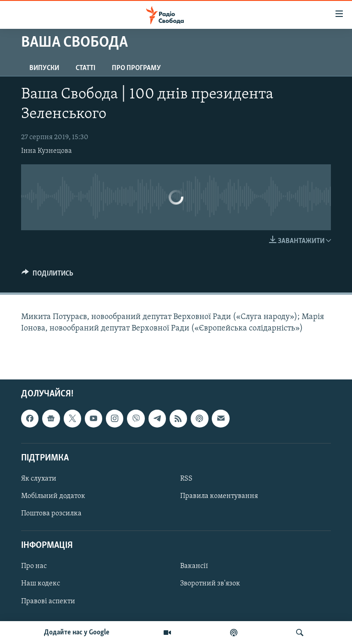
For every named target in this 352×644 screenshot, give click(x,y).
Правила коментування (219, 496)
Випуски (44, 68)
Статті (85, 68)
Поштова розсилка (51, 514)
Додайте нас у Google (77, 633)
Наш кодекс (41, 584)
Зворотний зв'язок (210, 584)
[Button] (47, 276)
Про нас (34, 566)
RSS (186, 479)
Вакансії (194, 566)
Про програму (136, 68)
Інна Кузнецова (47, 151)
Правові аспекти (48, 601)
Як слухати (39, 479)
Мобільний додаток (53, 496)
